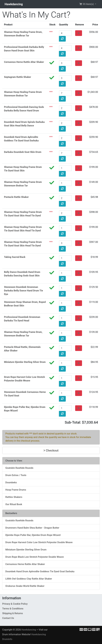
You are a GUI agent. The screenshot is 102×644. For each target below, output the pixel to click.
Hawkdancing (14, 4)
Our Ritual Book (14, 504)
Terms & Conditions (13, 609)
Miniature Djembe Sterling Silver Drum (25, 362)
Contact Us (8, 618)
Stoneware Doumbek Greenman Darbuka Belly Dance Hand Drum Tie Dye (23, 291)
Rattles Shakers (14, 497)
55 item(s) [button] (87, 4)
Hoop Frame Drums (16, 490)
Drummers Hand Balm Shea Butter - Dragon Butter (32, 528)
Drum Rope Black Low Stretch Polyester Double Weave (35, 557)
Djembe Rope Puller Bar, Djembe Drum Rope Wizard (33, 535)
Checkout (51, 450)
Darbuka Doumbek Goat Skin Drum (23, 152)
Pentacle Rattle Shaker (16, 197)
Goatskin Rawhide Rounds (19, 468)
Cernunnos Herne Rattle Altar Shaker (24, 62)
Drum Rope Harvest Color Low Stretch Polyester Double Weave (39, 542)
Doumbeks (11, 482)
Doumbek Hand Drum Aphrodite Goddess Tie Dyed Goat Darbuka (40, 571)
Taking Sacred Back (15, 257)
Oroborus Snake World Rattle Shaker (25, 586)
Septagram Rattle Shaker (18, 77)
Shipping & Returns (13, 613)
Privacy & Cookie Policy (15, 604)
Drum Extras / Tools (16, 475)
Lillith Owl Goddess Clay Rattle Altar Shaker (29, 579)
